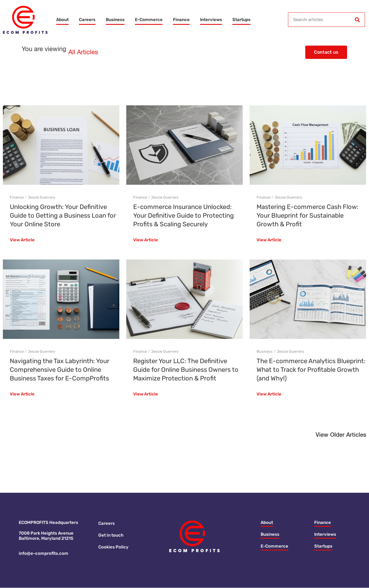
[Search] (357, 20)
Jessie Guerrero (41, 197)
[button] (341, 437)
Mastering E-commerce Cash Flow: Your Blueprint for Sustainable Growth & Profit (308, 215)
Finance (181, 20)
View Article (22, 240)
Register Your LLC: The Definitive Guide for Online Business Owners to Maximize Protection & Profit (186, 370)
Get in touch (111, 535)
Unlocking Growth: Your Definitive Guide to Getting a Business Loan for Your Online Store (63, 215)
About (62, 20)
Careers (87, 20)
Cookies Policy (113, 547)
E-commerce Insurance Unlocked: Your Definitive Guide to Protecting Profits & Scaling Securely (183, 215)
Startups (241, 20)
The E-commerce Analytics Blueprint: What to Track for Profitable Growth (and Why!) (311, 370)
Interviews (211, 20)
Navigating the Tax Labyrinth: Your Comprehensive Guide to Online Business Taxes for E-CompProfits (60, 370)
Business (115, 20)
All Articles (83, 53)
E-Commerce (149, 20)
